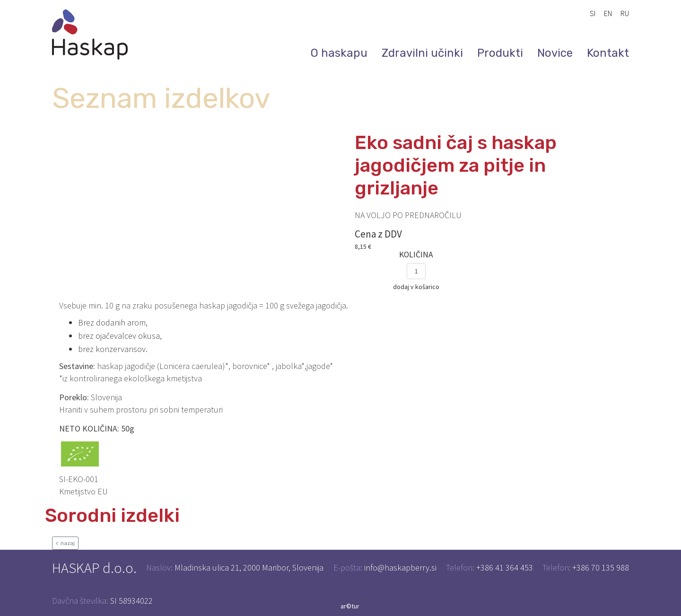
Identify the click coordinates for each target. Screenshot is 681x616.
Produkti (500, 53)
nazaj (65, 543)
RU (625, 13)
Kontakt (608, 53)
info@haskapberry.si (400, 568)
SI (593, 13)
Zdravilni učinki (422, 53)
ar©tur (350, 606)
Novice (555, 53)
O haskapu (339, 53)
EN (608, 13)
